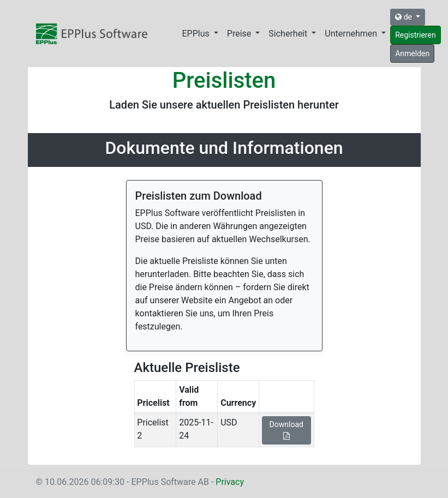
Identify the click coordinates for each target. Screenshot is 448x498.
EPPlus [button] (197, 34)
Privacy (230, 482)
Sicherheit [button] (289, 34)
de (404, 17)
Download (286, 430)
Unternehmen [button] (352, 34)
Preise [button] (240, 34)
